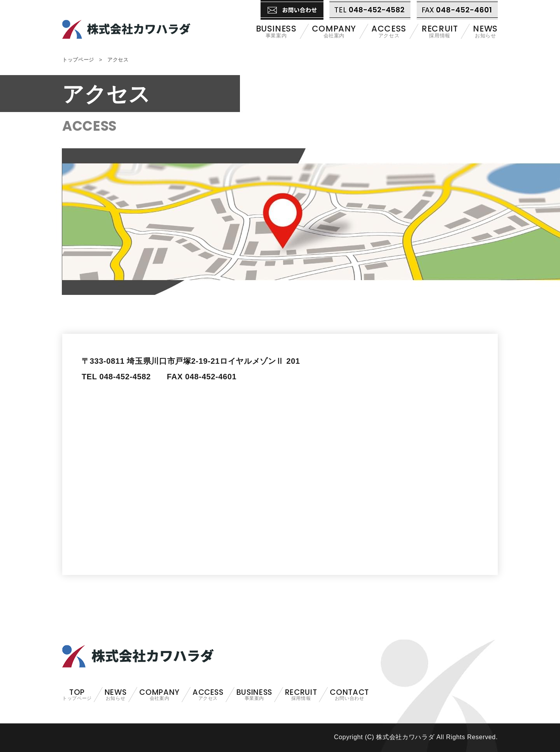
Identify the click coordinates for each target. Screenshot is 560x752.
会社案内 (334, 31)
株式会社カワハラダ (126, 19)
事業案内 (276, 31)
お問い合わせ (349, 695)
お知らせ (485, 31)
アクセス (389, 31)
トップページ (78, 60)
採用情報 (440, 31)
